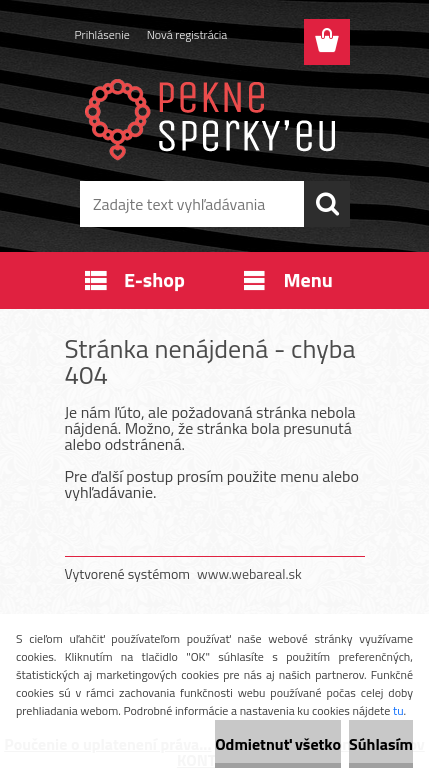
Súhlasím (381, 744)
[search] (327, 204)
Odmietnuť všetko (278, 744)
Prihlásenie (102, 34)
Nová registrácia (187, 34)
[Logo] (214, 117)
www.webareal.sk (249, 573)
